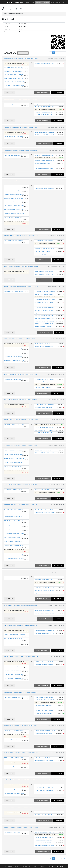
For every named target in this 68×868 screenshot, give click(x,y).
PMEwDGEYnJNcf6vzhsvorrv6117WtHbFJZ (44, 662)
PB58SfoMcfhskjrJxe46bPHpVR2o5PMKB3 (44, 838)
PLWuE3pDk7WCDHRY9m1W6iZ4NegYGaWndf (45, 292)
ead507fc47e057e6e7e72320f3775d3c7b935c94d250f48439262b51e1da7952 (21, 181)
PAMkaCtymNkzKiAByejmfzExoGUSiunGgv (44, 840)
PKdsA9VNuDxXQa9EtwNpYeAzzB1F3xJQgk (14, 554)
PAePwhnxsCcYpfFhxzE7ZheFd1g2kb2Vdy (13, 352)
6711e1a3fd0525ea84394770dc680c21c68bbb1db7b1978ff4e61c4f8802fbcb (20, 150)
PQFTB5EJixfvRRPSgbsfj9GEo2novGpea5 (44, 790)
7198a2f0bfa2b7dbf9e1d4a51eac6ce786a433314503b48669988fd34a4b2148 (20, 626)
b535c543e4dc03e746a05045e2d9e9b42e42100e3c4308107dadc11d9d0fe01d (21, 572)
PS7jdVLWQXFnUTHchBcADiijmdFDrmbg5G (14, 78)
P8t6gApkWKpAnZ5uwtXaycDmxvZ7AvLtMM (14, 194)
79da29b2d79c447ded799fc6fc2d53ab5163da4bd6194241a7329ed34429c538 (21, 267)
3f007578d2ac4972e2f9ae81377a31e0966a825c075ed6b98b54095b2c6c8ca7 (21, 445)
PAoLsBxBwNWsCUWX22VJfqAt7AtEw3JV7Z (14, 678)
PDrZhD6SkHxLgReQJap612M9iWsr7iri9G (44, 324)
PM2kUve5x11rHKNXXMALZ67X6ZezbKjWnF (44, 186)
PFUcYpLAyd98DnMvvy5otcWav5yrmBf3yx (13, 67)
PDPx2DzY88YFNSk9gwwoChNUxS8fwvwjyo (14, 201)
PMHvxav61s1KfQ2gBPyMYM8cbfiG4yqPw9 (14, 639)
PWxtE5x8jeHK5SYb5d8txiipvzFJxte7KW (43, 163)
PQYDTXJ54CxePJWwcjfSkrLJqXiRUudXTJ (44, 294)
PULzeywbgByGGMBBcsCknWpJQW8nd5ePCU (45, 843)
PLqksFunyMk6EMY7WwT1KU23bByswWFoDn (45, 631)
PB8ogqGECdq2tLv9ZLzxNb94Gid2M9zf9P (44, 347)
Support (62, 2)
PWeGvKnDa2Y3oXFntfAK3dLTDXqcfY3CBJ (14, 674)
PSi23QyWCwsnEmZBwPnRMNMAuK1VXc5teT (14, 360)
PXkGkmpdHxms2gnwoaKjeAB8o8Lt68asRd (44, 758)
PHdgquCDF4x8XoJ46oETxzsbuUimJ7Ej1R (44, 115)
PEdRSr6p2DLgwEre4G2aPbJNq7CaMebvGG (44, 708)
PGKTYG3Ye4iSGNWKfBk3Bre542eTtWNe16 (44, 308)
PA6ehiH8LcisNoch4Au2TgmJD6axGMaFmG (44, 490)
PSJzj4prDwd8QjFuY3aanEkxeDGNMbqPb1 (13, 379)
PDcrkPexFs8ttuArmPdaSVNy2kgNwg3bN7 (13, 517)
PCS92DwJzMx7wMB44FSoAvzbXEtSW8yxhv (14, 643)
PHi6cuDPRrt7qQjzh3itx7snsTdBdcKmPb (43, 246)
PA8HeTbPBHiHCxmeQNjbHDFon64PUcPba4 (44, 846)
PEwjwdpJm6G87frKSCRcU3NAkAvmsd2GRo (44, 453)
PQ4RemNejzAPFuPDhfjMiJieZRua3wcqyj (13, 72)
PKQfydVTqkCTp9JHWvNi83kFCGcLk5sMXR (44, 577)
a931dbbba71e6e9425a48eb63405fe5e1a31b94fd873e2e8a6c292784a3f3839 (21, 287)
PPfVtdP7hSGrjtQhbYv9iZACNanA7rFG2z (43, 112)
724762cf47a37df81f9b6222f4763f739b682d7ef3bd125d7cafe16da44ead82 (20, 505)
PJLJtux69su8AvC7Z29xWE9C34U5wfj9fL (13, 356)
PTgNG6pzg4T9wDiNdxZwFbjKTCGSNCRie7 (14, 241)
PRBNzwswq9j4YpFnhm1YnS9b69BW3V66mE (14, 758)
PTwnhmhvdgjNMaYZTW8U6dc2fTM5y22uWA (45, 107)
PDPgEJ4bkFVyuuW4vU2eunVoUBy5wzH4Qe (14, 521)
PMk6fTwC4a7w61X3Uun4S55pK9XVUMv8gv (44, 613)
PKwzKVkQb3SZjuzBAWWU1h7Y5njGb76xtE (44, 302)
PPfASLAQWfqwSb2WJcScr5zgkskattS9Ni (44, 610)
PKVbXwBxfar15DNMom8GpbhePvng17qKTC (44, 318)
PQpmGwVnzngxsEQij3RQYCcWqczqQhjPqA (14, 209)
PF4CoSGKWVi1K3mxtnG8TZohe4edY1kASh (44, 633)
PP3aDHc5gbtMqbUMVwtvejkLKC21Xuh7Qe (14, 739)
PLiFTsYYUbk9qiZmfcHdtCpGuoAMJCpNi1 (13, 577)
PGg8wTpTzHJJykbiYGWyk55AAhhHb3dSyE (14, 490)
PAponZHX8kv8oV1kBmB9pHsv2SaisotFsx (44, 815)
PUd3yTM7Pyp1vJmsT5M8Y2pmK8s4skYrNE (14, 81)
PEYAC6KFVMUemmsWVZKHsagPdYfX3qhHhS (45, 305)
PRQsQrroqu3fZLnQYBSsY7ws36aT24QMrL (14, 104)
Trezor (52, 2)
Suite (57, 2)
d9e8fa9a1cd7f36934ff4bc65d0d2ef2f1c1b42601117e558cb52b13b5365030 (20, 692)
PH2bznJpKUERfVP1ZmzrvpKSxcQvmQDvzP (44, 189)
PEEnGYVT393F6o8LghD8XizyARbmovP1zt (13, 697)
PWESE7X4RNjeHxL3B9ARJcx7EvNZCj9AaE (44, 161)
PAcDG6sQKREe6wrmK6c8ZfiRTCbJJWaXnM (44, 63)
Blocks (27, 2)
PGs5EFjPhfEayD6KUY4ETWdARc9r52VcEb (44, 274)
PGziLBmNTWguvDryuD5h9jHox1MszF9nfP (14, 450)
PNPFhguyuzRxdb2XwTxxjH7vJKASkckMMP (44, 316)
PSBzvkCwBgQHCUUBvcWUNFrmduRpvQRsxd (45, 731)
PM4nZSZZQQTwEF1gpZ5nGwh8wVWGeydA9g (45, 588)
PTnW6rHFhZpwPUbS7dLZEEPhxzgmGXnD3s (44, 135)
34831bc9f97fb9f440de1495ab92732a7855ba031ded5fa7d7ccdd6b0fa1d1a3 (20, 99)
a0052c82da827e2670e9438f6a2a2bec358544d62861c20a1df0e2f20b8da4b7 (21, 657)
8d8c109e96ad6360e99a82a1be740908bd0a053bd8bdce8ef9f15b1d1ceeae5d (21, 827)
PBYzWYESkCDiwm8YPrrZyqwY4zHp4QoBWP (14, 459)
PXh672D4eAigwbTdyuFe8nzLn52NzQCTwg (44, 590)
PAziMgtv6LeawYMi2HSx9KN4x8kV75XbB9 (14, 510)
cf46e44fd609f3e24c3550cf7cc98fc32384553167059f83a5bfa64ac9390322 (20, 485)
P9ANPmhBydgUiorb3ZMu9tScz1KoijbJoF (44, 430)
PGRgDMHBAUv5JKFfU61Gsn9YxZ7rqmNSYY (44, 405)
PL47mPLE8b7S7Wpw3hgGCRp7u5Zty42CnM (14, 85)
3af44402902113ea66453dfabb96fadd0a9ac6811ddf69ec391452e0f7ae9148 (20, 374)
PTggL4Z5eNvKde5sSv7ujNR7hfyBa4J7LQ (13, 542)
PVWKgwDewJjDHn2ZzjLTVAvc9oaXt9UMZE (44, 132)
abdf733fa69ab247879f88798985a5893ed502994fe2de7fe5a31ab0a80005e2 (20, 606)
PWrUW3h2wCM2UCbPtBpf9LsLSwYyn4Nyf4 (14, 533)
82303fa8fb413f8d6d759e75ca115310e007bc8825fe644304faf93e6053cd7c (20, 780)
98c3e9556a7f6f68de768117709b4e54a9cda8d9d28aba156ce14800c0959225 (21, 420)
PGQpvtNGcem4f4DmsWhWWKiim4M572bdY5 (45, 300)
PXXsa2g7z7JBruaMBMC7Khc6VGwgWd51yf (44, 321)
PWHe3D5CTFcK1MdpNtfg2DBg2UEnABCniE (44, 155)
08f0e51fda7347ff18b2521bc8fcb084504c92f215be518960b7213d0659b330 (20, 400)
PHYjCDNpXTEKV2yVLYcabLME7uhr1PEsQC (44, 664)
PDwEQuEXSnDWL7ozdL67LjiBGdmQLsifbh (44, 66)
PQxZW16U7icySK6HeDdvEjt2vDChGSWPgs (14, 74)
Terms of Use (26, 866)
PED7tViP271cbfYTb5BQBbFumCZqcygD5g (44, 785)
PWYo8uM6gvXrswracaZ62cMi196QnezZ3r (13, 525)
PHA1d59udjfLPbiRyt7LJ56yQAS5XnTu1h (13, 832)
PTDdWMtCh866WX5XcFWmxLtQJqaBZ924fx (14, 190)
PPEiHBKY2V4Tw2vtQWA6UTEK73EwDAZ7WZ (14, 766)
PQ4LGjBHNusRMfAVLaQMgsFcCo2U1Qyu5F (44, 832)
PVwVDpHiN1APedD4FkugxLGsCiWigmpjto (44, 310)
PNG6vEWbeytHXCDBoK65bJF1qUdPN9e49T (44, 793)
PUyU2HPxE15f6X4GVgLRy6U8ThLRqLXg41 (14, 546)
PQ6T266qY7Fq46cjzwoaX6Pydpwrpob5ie (44, 788)
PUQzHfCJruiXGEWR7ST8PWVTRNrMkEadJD (14, 205)
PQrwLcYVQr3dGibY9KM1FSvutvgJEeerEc (44, 812)
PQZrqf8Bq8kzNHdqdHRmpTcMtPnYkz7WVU (14, 514)
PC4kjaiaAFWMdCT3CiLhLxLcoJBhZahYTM (44, 450)
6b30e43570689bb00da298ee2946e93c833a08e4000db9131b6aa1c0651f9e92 (21, 807)
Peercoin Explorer (19, 2)
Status (32, 2)
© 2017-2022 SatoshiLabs (11, 866)
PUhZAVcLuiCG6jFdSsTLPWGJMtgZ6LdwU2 (14, 467)
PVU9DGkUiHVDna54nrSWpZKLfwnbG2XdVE (14, 670)
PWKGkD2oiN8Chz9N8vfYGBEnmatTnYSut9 (14, 186)
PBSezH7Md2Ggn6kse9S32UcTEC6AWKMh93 (14, 214)
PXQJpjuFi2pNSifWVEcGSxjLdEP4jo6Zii (43, 104)
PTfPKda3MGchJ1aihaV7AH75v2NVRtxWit (13, 198)
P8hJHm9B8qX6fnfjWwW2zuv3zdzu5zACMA (44, 510)
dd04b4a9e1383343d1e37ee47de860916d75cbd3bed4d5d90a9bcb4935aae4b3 (21, 236)
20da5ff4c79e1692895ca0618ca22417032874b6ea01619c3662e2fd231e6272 (21, 753)
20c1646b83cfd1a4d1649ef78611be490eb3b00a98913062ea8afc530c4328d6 (21, 726)
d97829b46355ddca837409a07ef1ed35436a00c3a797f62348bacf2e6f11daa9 (20, 339)
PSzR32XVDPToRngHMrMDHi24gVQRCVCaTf (44, 585)
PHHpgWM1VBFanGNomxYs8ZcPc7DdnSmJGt (14, 635)
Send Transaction (39, 866)
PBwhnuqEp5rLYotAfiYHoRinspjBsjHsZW (43, 382)
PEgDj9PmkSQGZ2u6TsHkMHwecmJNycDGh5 (14, 155)
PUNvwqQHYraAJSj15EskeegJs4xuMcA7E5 (14, 537)
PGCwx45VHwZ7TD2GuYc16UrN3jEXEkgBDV (14, 425)
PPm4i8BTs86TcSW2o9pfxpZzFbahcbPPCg (14, 789)
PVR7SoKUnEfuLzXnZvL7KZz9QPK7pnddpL (14, 218)
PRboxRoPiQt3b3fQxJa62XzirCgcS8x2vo (43, 344)
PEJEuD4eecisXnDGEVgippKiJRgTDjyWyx (44, 733)
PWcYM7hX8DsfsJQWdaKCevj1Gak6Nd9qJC (14, 558)
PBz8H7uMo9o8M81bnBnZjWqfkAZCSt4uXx (14, 666)
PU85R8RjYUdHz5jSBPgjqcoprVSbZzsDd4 (44, 169)
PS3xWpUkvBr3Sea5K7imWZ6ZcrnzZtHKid (44, 272)
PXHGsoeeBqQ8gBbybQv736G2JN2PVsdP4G (44, 761)
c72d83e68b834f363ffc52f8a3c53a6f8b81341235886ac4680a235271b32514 (20, 127)
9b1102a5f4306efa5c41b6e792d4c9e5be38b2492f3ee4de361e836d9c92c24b (21, 58)
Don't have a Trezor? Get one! (56, 866)
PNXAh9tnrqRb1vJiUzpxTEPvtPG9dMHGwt (13, 529)
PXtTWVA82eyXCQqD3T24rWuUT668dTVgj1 (14, 292)
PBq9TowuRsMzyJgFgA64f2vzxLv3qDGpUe (44, 713)
